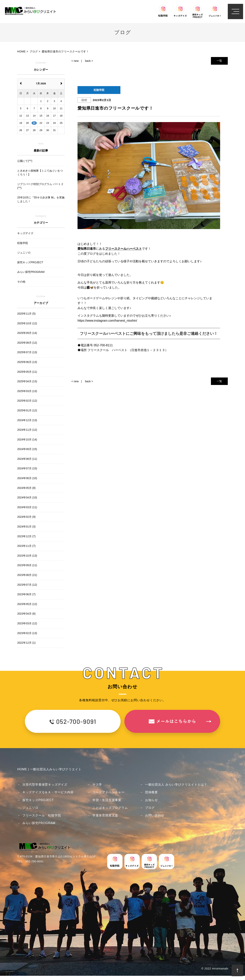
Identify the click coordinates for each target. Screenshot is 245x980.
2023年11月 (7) (26, 546)
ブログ (150, 808)
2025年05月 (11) (27, 372)
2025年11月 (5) (26, 314)
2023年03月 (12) (27, 623)
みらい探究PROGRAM (39, 823)
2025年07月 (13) (27, 352)
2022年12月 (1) (26, 643)
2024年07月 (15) (27, 468)
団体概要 (151, 792)
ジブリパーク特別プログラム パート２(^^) (40, 186)
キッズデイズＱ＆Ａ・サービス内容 (48, 792)
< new (75, 61)
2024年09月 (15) (27, 449)
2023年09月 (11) (27, 565)
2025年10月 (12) (27, 323)
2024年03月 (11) (27, 507)
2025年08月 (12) (27, 343)
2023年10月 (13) (27, 556)
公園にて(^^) (25, 161)
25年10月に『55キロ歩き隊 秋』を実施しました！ (41, 199)
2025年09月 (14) (27, 333)
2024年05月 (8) (26, 488)
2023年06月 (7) (26, 594)
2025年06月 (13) (27, 362)
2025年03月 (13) (27, 391)
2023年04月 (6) (26, 614)
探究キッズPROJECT (38, 800)
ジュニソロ (30, 808)
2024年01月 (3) (26, 527)
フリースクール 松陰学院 (42, 815)
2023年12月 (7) (26, 536)
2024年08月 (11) (27, 459)
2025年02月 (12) (27, 401)
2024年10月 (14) (27, 439)
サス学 (97, 785)
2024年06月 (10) (27, 478)
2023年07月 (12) (27, 585)
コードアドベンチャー (109, 792)
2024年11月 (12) (27, 430)
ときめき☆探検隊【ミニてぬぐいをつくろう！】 (40, 173)
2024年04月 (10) (27, 497)
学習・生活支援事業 (107, 800)
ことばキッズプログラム (110, 808)
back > (89, 61)
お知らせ (151, 800)
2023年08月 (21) (27, 575)
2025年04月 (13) (27, 381)
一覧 (219, 61)
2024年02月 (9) (26, 517)
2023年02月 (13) (27, 633)
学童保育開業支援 (105, 815)
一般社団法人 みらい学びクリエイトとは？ (176, 785)
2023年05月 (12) (27, 604)
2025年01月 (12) (27, 410)
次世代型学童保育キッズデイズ (45, 785)
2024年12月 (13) (27, 420)
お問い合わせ (155, 815)
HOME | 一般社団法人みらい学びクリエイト (49, 769)
